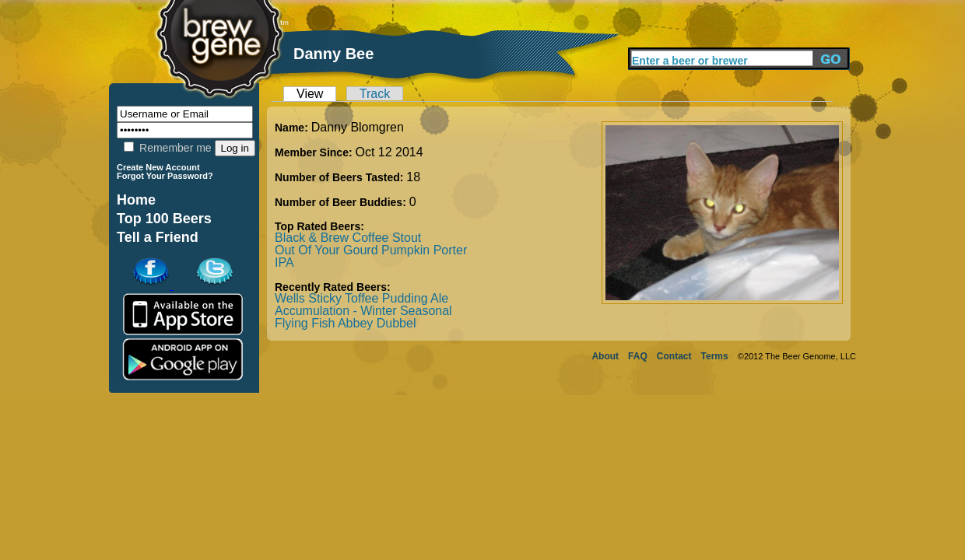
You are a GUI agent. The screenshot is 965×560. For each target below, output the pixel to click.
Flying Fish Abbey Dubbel (345, 323)
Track (375, 94)
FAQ (638, 356)
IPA (284, 262)
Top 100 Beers (164, 219)
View (310, 94)
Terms (715, 356)
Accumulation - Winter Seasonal (363, 311)
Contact (674, 356)
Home (136, 200)
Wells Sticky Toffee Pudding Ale (361, 298)
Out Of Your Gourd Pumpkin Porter (371, 250)
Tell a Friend (158, 237)
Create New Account (158, 167)
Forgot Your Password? (165, 176)
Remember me (167, 148)
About (605, 356)
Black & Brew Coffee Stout (348, 238)
